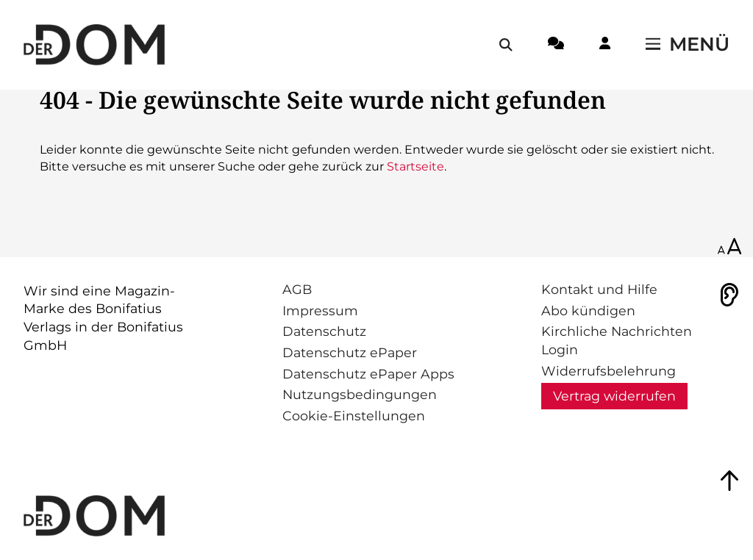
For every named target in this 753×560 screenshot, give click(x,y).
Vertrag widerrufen (614, 396)
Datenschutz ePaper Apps (368, 374)
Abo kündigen (588, 310)
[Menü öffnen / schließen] (688, 45)
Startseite (415, 166)
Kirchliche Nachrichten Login (617, 340)
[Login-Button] (605, 46)
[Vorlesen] (729, 295)
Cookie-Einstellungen (354, 416)
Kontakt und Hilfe (599, 289)
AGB (297, 289)
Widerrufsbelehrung (609, 371)
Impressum (320, 310)
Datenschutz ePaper (350, 352)
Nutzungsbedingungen (360, 394)
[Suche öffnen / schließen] (506, 45)
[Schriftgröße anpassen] (729, 248)
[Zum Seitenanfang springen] (729, 481)
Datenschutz (324, 331)
